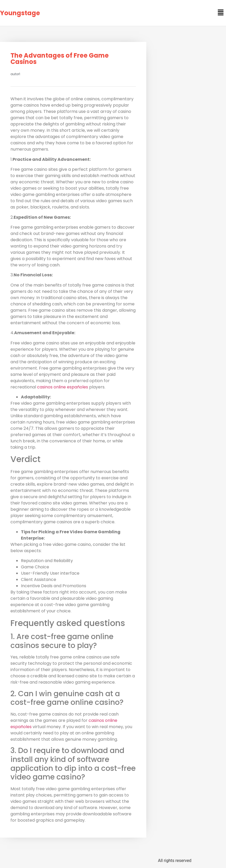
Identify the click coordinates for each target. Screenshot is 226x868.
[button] (221, 13)
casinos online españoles (63, 387)
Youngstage (20, 13)
